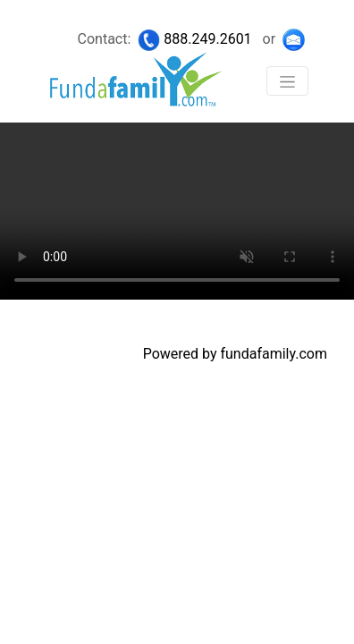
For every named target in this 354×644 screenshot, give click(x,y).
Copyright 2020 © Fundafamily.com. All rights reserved (147, 316)
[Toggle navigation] (287, 80)
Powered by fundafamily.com (235, 354)
